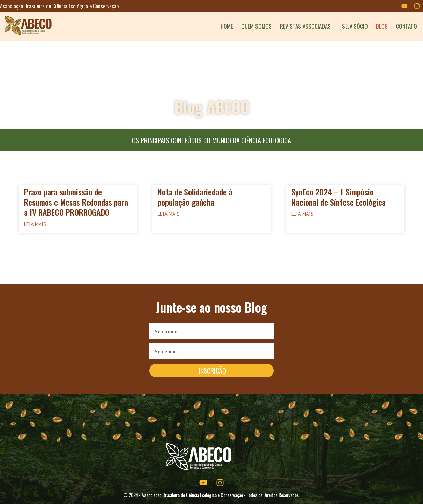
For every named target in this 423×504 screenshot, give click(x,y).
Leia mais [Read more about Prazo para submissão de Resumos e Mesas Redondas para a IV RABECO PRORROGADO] (35, 224)
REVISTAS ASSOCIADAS (307, 26)
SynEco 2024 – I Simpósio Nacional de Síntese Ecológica (339, 197)
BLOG (382, 26)
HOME (227, 26)
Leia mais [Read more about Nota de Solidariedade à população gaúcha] (169, 214)
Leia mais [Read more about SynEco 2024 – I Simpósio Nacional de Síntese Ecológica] (302, 214)
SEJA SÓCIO (355, 26)
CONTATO (406, 26)
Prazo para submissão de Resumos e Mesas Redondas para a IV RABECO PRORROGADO (76, 202)
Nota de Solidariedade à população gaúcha (195, 197)
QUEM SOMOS (257, 26)
